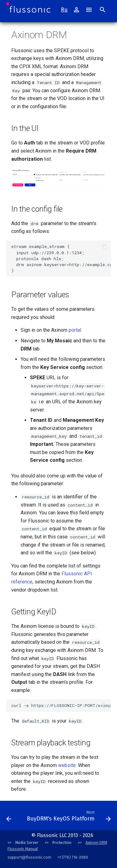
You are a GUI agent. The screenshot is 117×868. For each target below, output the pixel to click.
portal (75, 330)
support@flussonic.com (29, 857)
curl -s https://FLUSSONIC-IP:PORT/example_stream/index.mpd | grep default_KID (61, 705)
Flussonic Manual (23, 849)
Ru (64, 10)
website (67, 765)
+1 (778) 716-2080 (73, 857)
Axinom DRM (96, 843)
